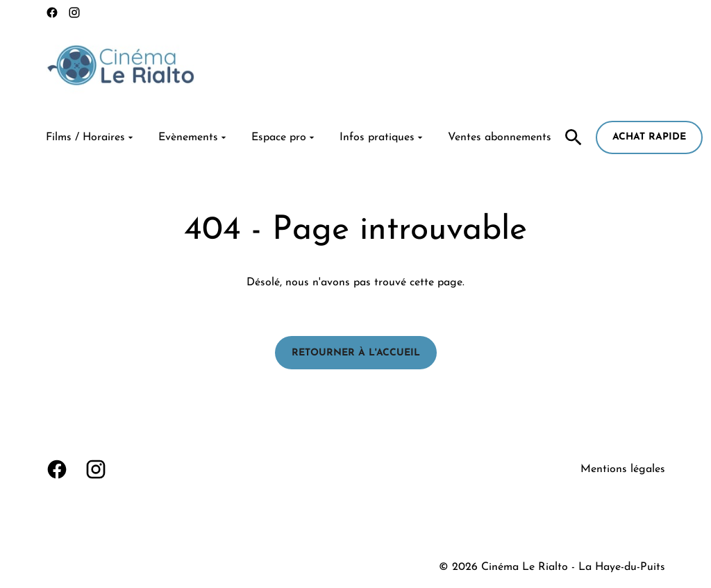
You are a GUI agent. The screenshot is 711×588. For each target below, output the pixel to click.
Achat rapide (649, 137)
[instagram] (74, 12)
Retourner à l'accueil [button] (356, 353)
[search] (574, 137)
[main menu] (299, 137)
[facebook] (52, 12)
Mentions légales (623, 469)
